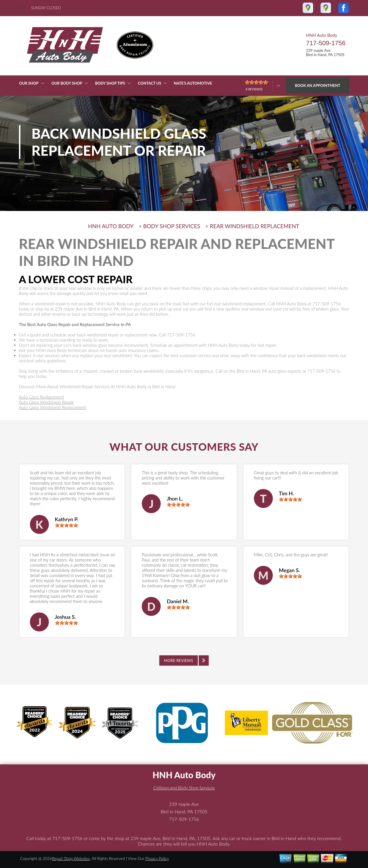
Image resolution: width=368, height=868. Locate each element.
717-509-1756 (326, 43)
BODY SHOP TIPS (110, 83)
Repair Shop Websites (71, 858)
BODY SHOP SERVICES (172, 226)
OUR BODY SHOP (67, 83)
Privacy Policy (157, 858)
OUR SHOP (29, 83)
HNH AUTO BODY (111, 226)
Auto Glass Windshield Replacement (52, 407)
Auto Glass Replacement (42, 397)
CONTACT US (150, 83)
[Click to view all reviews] (184, 660)
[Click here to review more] (263, 86)
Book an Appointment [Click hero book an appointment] (318, 85)
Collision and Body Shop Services (184, 788)
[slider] (66, 525)
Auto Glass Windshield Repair (46, 402)
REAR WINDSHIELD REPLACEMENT (255, 226)
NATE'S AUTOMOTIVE (193, 83)
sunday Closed (46, 8)
